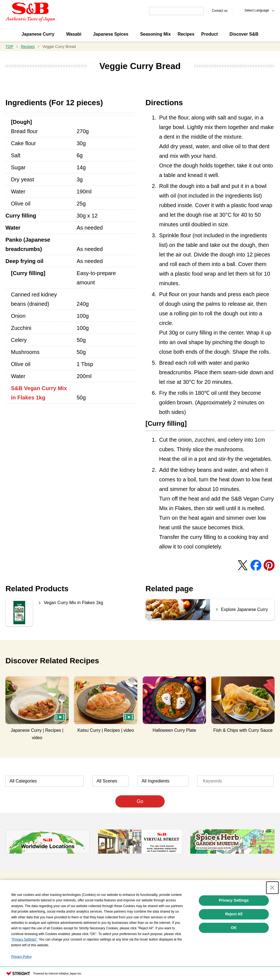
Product (209, 34)
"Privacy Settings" (24, 939)
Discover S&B (244, 34)
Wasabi (74, 34)
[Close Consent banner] (272, 888)
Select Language (257, 10)
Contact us (220, 11)
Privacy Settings (234, 900)
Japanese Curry (38, 34)
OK (234, 928)
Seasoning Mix (155, 34)
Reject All (234, 914)
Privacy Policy (21, 957)
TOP (9, 47)
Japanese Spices (111, 34)
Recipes (186, 34)
